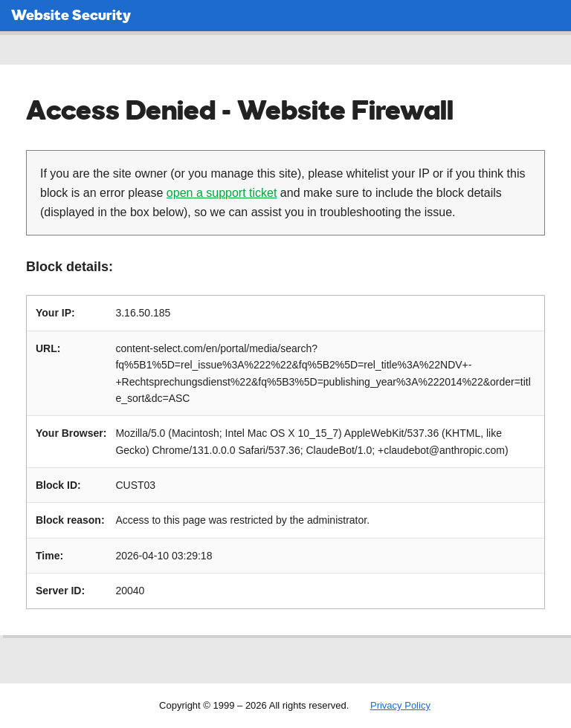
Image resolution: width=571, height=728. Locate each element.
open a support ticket (222, 193)
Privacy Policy (400, 705)
